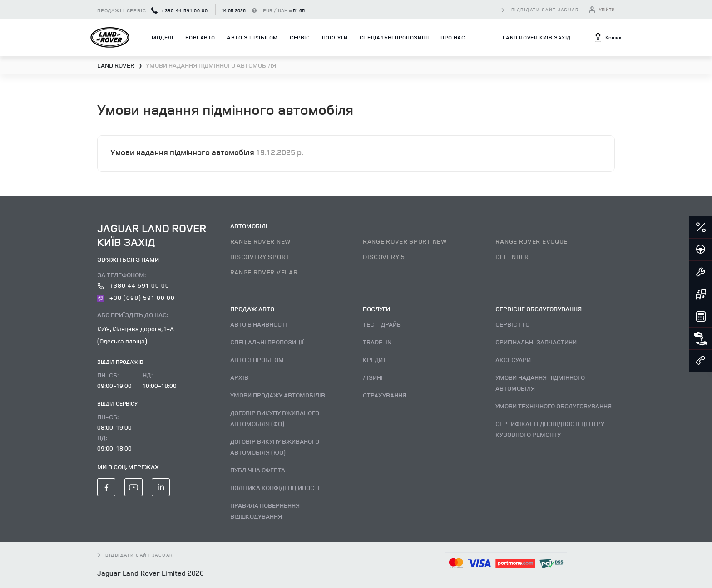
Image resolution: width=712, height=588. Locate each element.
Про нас (453, 37)
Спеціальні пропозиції (394, 37)
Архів (239, 377)
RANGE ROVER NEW (261, 241)
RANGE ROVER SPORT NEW (405, 241)
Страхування (385, 395)
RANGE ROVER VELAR (264, 272)
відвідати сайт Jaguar (545, 10)
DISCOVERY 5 (384, 257)
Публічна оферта (258, 470)
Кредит (375, 360)
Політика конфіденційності (275, 488)
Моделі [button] (163, 37)
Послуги (335, 37)
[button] (608, 38)
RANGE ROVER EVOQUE (532, 241)
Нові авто (200, 37)
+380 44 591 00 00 (180, 10)
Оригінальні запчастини (536, 342)
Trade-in (377, 342)
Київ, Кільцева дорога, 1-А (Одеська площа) (136, 335)
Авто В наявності (259, 324)
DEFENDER (512, 257)
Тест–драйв (382, 324)
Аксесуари (513, 360)
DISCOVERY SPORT (260, 257)
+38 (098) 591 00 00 (136, 297)
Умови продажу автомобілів (278, 395)
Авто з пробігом (252, 37)
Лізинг (373, 377)
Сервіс (300, 37)
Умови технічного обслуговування (554, 406)
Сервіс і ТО (512, 324)
